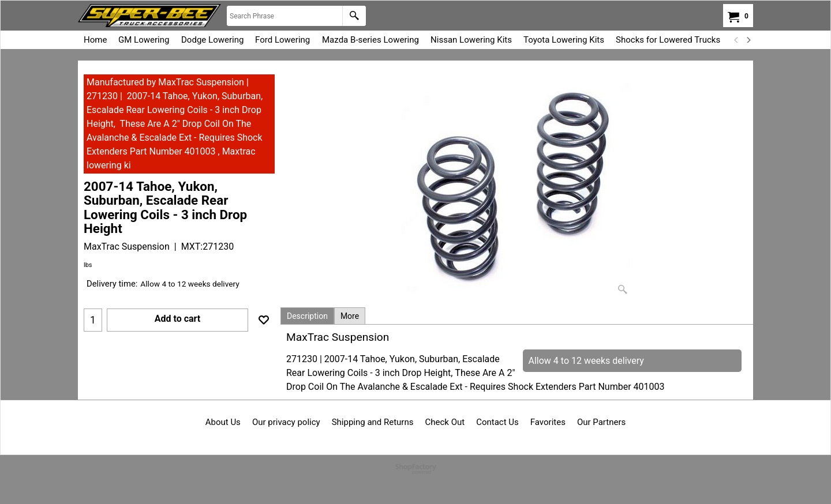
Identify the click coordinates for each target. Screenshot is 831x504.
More (350, 316)
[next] (748, 40)
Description (307, 316)
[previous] (736, 40)
